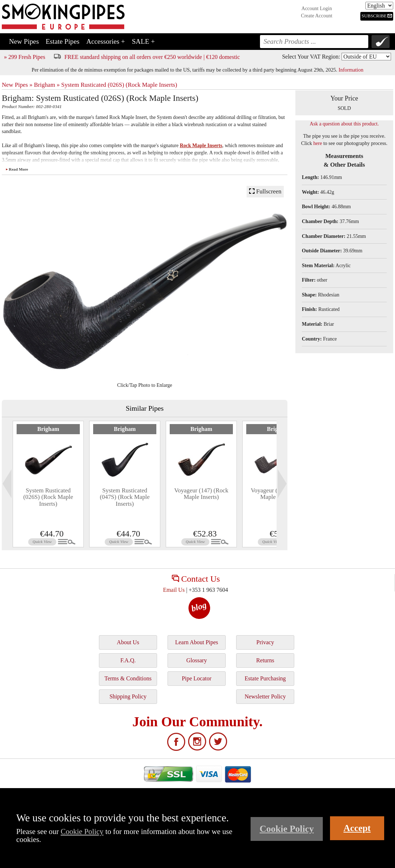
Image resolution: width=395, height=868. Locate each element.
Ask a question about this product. (344, 124)
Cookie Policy (82, 831)
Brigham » (47, 85)
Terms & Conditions (128, 678)
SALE (143, 41)
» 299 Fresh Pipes (25, 57)
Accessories (106, 41)
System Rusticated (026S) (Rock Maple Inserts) (119, 85)
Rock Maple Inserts (201, 146)
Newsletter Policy (265, 696)
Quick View (42, 542)
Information (351, 70)
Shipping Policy (128, 696)
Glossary (197, 660)
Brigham (48, 429)
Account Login (317, 8)
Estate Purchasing (265, 678)
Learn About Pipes (197, 642)
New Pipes (24, 41)
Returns (265, 660)
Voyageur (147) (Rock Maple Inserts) (201, 494)
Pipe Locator (196, 678)
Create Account (317, 16)
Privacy (265, 642)
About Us (128, 642)
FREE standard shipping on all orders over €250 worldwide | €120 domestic (152, 57)
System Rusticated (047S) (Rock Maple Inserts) (125, 497)
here (318, 143)
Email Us (174, 590)
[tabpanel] (48, 484)
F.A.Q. (128, 660)
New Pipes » (17, 85)
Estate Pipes (63, 41)
